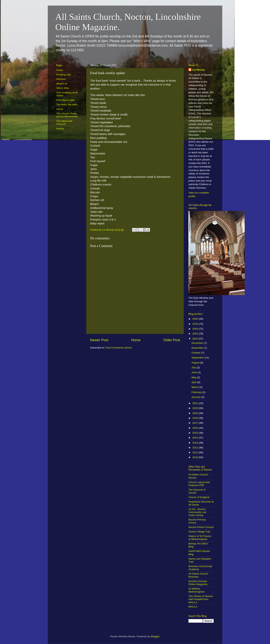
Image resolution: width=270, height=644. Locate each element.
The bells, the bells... (68, 105)
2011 (196, 452)
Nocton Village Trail (199, 532)
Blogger (155, 636)
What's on (62, 84)
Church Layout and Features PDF (199, 484)
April (194, 382)
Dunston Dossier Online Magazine (198, 583)
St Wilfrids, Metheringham (196, 590)
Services (61, 79)
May (194, 377)
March (195, 387)
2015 (196, 433)
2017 (196, 423)
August (196, 363)
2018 (196, 418)
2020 (196, 408)
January (196, 397)
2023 (196, 334)
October (196, 353)
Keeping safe (64, 75)
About (60, 109)
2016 (196, 428)
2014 (196, 438)
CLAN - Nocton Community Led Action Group (197, 512)
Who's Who (63, 88)
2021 (196, 403)
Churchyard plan (66, 100)
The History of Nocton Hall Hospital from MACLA (201, 599)
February (197, 392)
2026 (196, 319)
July (194, 367)
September (198, 358)
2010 (196, 457)
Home (136, 340)
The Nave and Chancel (64, 122)
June (195, 372)
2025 (196, 324)
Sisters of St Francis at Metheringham (200, 538)
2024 (196, 329)
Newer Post (99, 340)
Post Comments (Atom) (119, 348)
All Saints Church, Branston (198, 575)
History (60, 128)
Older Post (172, 340)
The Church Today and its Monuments (67, 115)
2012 (196, 448)
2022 (196, 339)
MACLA (193, 607)
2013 (196, 443)
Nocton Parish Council (201, 527)
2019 (196, 413)
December (198, 343)
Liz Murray (199, 70)
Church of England (199, 497)
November (198, 348)
